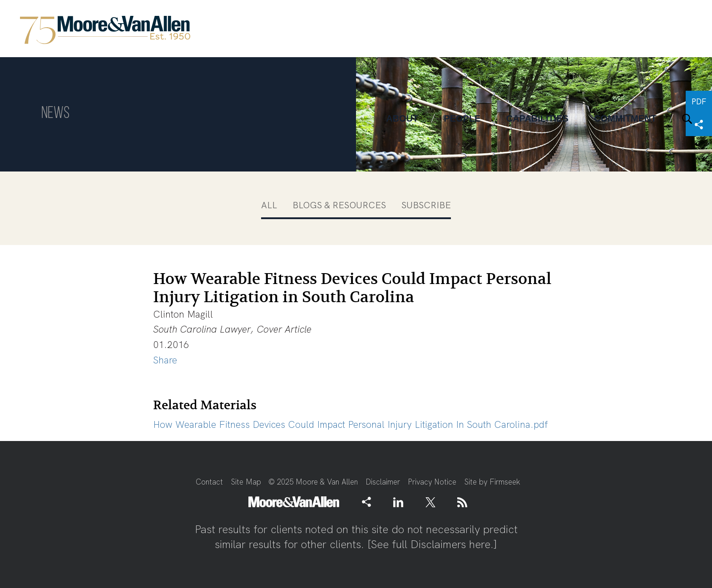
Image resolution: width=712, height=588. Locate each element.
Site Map (246, 482)
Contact (209, 482)
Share (165, 360)
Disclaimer (383, 482)
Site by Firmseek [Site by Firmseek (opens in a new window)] (492, 482)
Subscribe (426, 205)
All (269, 205)
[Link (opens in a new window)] (398, 502)
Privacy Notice (432, 482)
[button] (366, 501)
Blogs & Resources (339, 205)
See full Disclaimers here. (432, 544)
